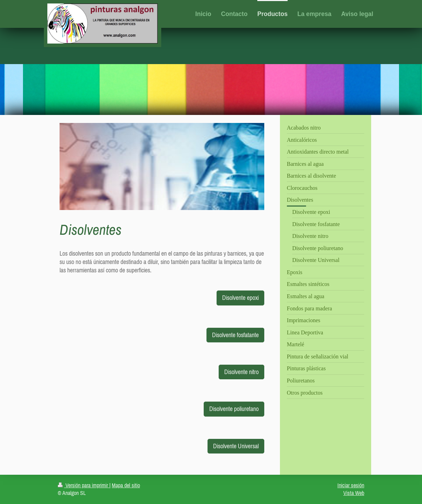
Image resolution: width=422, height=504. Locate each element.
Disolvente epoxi (240, 298)
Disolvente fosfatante (235, 335)
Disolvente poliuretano (234, 409)
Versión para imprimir (84, 485)
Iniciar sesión (351, 485)
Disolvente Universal (236, 446)
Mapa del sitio (126, 485)
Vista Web (354, 493)
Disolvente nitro (241, 372)
